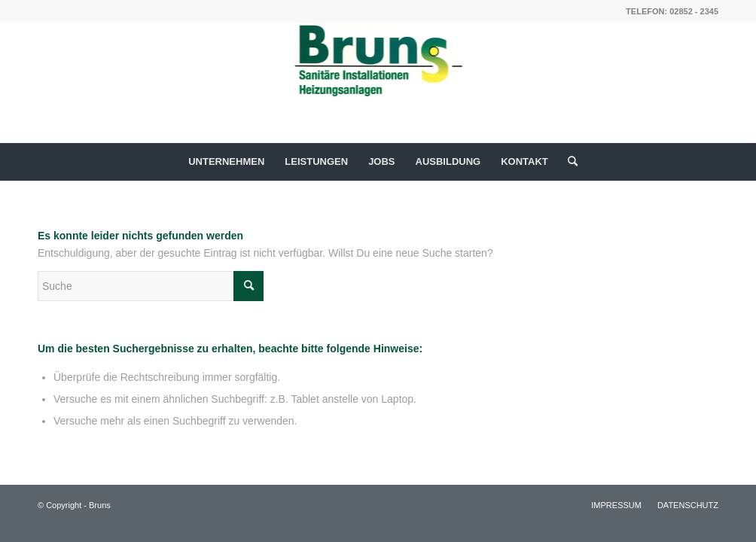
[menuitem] (226, 162)
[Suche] (568, 162)
